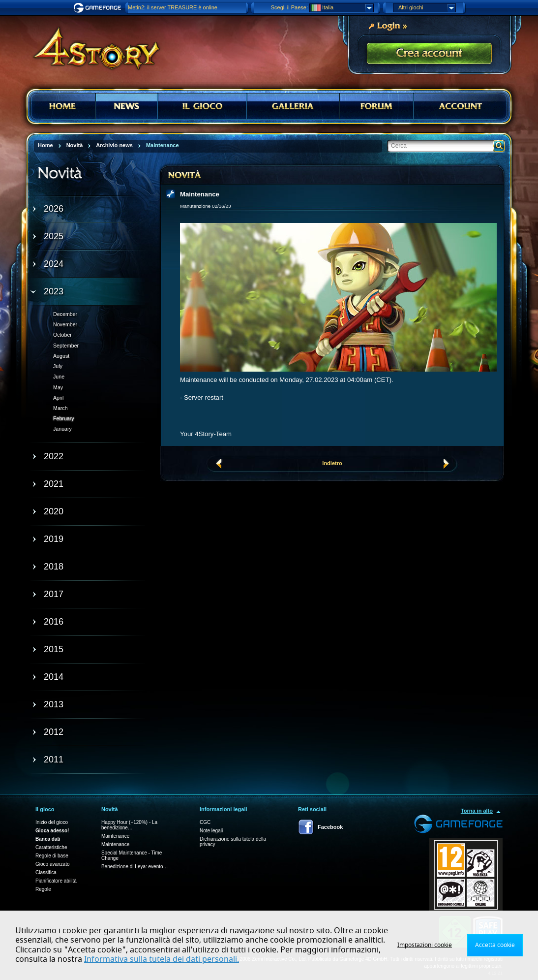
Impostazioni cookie (425, 945)
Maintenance (115, 836)
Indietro (332, 463)
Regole (43, 889)
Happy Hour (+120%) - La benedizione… (129, 825)
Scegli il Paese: (289, 7)
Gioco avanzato (53, 864)
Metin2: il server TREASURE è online (173, 7)
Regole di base (52, 856)
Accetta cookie (495, 945)
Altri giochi (427, 8)
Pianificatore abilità (56, 881)
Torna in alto (477, 811)
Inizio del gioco (52, 822)
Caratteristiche (51, 847)
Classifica (46, 872)
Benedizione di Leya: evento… (135, 867)
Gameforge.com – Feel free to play (99, 8)
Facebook (330, 827)
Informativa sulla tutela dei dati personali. (162, 959)
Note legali (211, 831)
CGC (205, 822)
